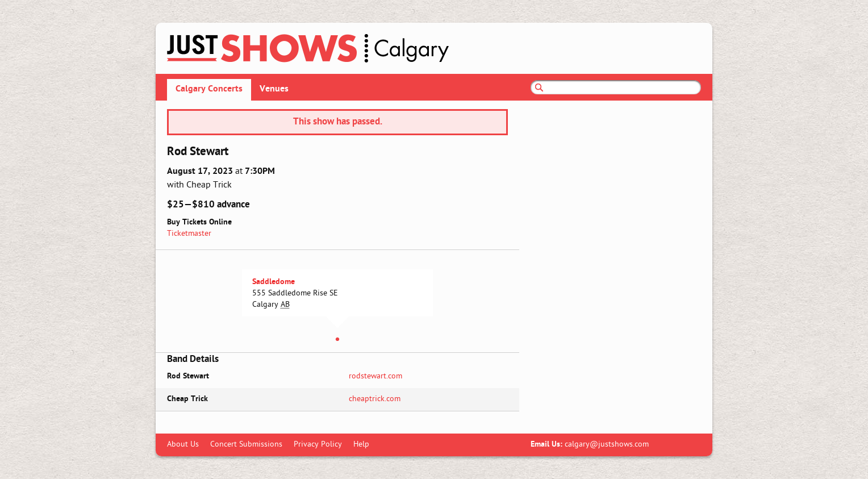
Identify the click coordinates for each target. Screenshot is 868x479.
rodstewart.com (375, 376)
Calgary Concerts (209, 89)
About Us (183, 445)
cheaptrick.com (375, 399)
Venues (274, 89)
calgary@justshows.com (607, 445)
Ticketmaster (189, 234)
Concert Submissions (246, 445)
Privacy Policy (318, 445)
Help (361, 445)
